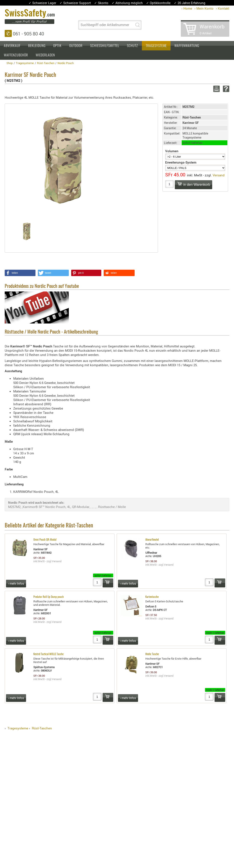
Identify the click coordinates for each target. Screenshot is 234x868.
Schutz (132, 46)
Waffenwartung (187, 46)
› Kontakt (223, 8)
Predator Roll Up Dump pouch (49, 597)
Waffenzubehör (16, 55)
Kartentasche (152, 597)
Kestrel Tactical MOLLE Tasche (48, 654)
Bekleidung (37, 46)
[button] (20, 273)
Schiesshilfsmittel (105, 46)
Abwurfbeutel (152, 540)
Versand (219, 175)
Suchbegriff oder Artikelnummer (105, 25)
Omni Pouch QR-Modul (45, 540)
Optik (57, 46)
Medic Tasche (152, 654)
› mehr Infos (16, 583)
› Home (187, 8)
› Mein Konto (204, 8)
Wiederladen (45, 55)
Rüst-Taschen (42, 728)
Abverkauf (12, 46)
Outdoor (76, 46)
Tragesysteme (156, 46)
